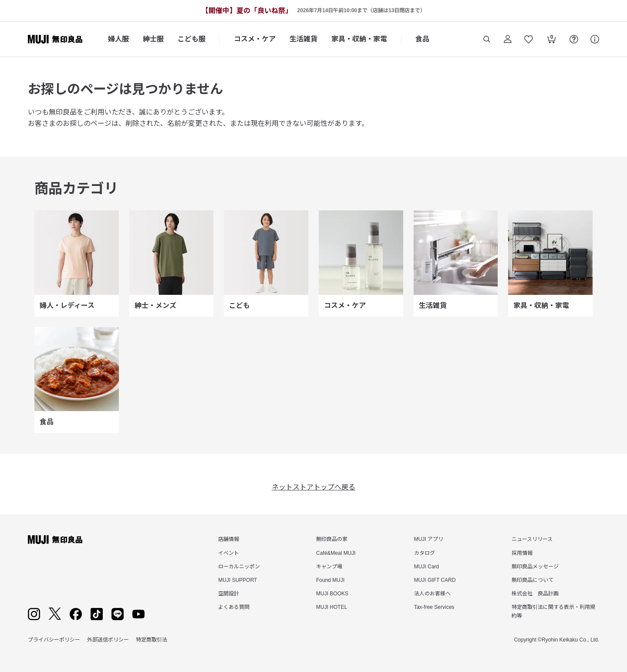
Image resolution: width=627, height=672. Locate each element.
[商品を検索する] (487, 39)
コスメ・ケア (255, 39)
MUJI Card (426, 567)
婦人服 (118, 39)
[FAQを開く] (574, 39)
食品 (422, 39)
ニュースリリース (532, 539)
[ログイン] (508, 39)
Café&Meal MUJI (336, 553)
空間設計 (229, 594)
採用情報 (522, 553)
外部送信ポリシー (108, 640)
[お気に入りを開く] (529, 39)
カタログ (425, 553)
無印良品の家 (332, 539)
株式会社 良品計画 (535, 594)
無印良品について (533, 580)
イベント (229, 553)
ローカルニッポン (239, 567)
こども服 (192, 39)
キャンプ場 (329, 567)
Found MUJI (330, 580)
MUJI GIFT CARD (435, 580)
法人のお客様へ (432, 594)
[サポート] (595, 39)
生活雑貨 (303, 39)
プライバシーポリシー (54, 640)
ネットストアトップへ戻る (313, 487)
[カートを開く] (551, 40)
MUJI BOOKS (332, 594)
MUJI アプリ (429, 539)
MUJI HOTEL (332, 607)
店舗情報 (229, 539)
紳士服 (153, 39)
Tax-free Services (434, 607)
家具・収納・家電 (359, 39)
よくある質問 (234, 607)
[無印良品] (55, 540)
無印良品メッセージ (535, 567)
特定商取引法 (152, 640)
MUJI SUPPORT (238, 580)
